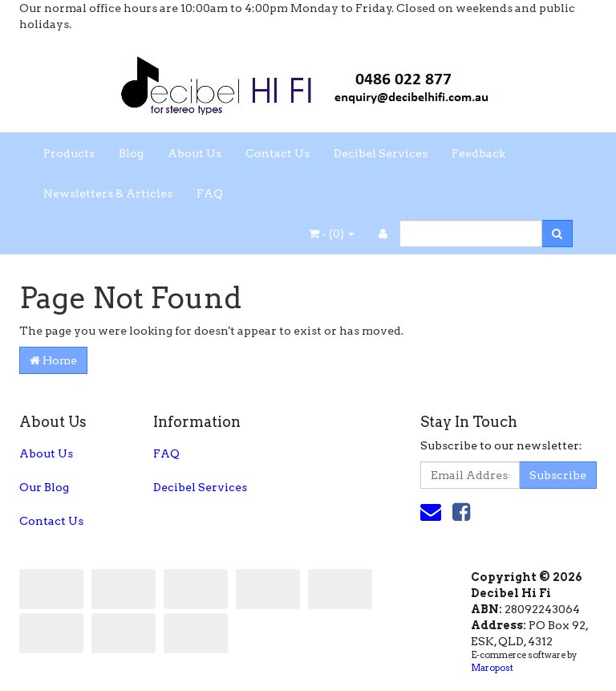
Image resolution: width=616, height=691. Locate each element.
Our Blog (44, 487)
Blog (131, 153)
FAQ (210, 193)
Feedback (478, 153)
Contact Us (278, 153)
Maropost (492, 668)
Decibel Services (381, 153)
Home (53, 360)
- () (332, 234)
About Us (195, 153)
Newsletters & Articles (108, 193)
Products (69, 153)
